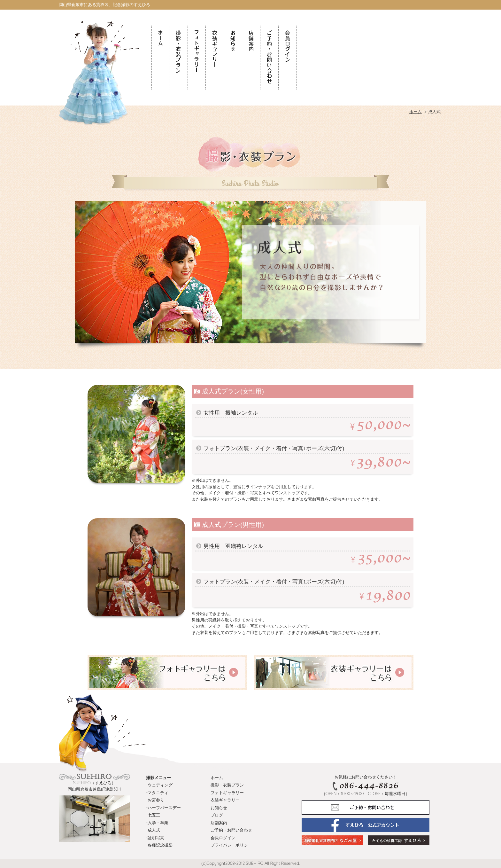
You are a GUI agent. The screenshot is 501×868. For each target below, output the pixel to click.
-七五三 (153, 815)
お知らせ (219, 808)
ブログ (217, 815)
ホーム (217, 778)
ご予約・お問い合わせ (231, 830)
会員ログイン (223, 838)
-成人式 (153, 830)
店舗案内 (219, 823)
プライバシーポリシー (231, 845)
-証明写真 (155, 838)
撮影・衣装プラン (227, 785)
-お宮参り (155, 800)
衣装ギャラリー (225, 800)
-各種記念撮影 (159, 845)
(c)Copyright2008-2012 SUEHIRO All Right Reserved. (250, 863)
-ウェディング (159, 785)
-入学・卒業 (157, 823)
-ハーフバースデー (163, 808)
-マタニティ (157, 793)
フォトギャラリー (227, 793)
